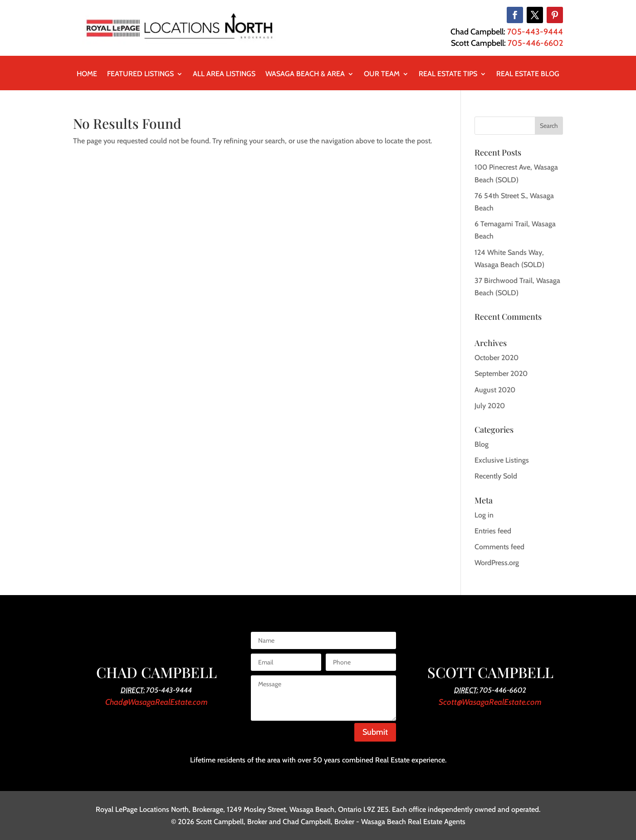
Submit (375, 732)
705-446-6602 (535, 43)
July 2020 (490, 406)
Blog (482, 444)
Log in (484, 515)
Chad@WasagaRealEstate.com (157, 702)
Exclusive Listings (502, 460)
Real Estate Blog (528, 74)
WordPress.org (497, 563)
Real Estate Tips (448, 74)
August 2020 (495, 390)
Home (87, 74)
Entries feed (493, 531)
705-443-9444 (535, 32)
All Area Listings (224, 74)
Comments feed (499, 547)
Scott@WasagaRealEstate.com (490, 702)
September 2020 (501, 374)
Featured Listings (140, 74)
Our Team (382, 74)
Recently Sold (496, 476)
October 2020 (497, 358)
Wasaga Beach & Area (305, 74)
